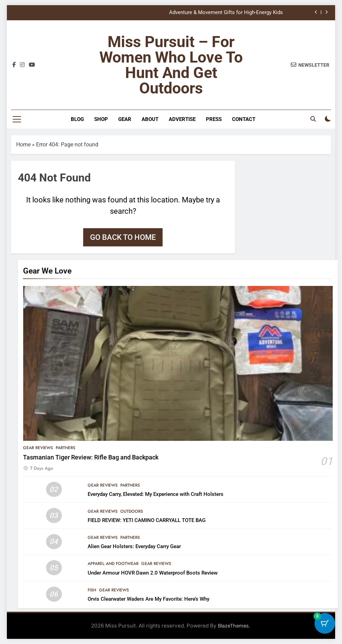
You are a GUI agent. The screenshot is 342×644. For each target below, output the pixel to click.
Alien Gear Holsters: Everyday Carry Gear (134, 546)
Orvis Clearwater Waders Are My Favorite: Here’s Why (148, 599)
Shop (101, 119)
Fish (92, 590)
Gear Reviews (38, 448)
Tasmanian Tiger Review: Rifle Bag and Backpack (91, 457)
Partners (65, 448)
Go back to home (123, 237)
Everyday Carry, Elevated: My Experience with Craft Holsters (156, 494)
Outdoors (132, 511)
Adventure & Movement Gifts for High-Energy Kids (226, 13)
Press (214, 119)
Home (23, 145)
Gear (125, 119)
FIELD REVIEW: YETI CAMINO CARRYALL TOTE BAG (147, 520)
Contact (244, 119)
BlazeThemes (233, 626)
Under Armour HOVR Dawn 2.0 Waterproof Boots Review (153, 573)
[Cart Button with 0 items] (325, 627)
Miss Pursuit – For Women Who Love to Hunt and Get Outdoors (171, 65)
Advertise (182, 119)
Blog (77, 119)
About (150, 119)
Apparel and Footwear (113, 564)
